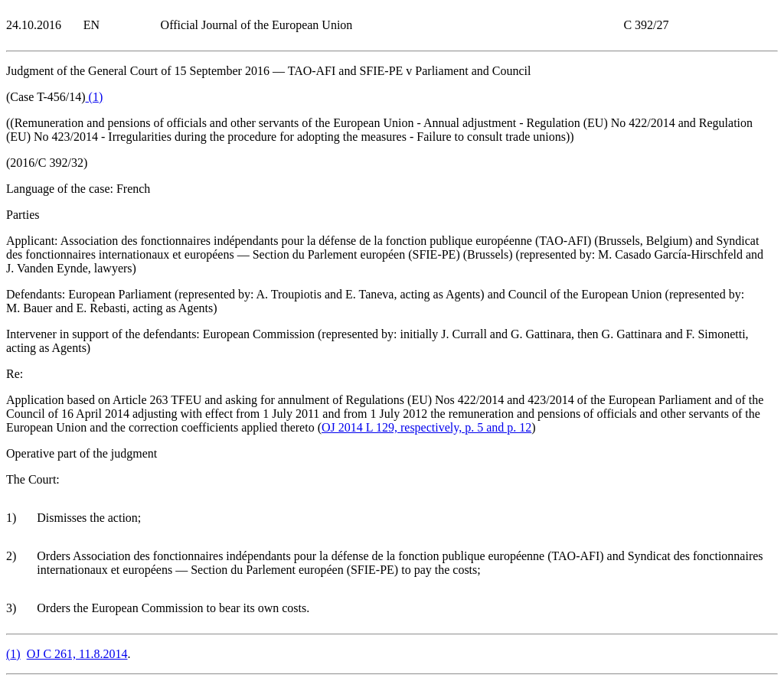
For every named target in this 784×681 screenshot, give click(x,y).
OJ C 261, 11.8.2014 (77, 654)
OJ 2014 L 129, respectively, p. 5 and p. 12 (426, 427)
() (95, 97)
